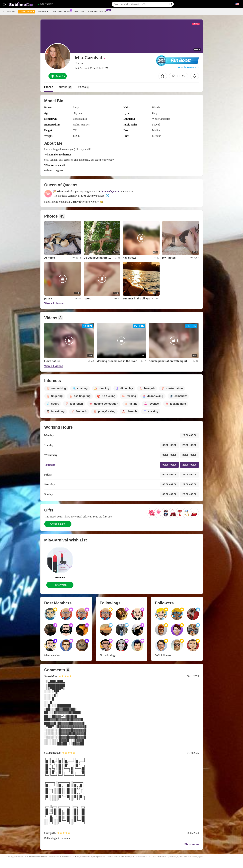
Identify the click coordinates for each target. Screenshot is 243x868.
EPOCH (60, 857)
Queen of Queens (110, 191)
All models (9, 12)
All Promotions (62, 11)
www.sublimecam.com (38, 857)
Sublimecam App (98, 11)
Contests (79, 12)
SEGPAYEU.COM (73, 857)
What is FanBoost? (188, 67)
